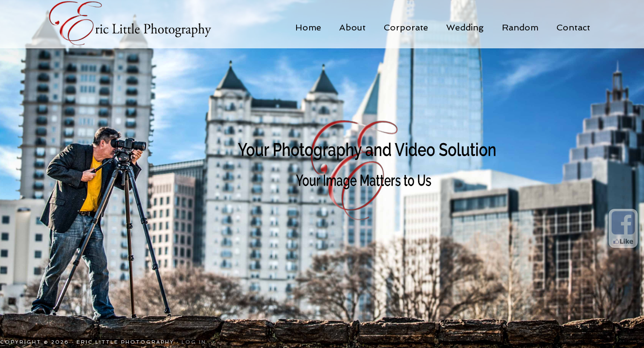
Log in (194, 342)
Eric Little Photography (143, 24)
